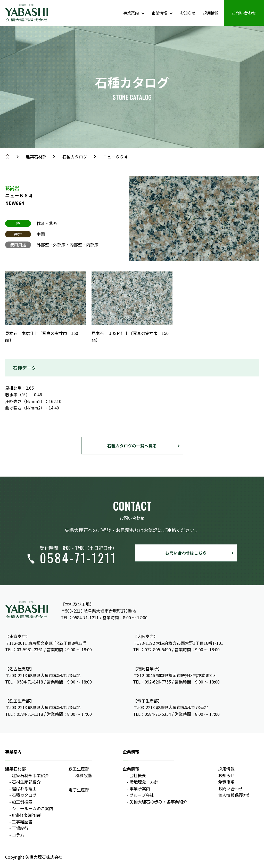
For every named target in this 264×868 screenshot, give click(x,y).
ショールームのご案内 (32, 808)
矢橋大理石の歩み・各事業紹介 (158, 802)
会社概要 (138, 775)
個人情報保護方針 (235, 795)
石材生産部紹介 (26, 782)
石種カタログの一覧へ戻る (132, 446)
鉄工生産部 (79, 769)
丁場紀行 (20, 828)
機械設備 (84, 775)
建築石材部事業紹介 (30, 775)
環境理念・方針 (144, 782)
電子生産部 (79, 790)
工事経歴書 (22, 822)
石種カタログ (75, 157)
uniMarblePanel (27, 815)
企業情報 (131, 769)
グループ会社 (142, 795)
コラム (18, 835)
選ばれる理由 (24, 789)
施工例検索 (22, 802)
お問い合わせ (230, 789)
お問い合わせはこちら (186, 553)
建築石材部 (36, 157)
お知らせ (226, 775)
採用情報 (226, 769)
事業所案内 (140, 789)
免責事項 (226, 782)
